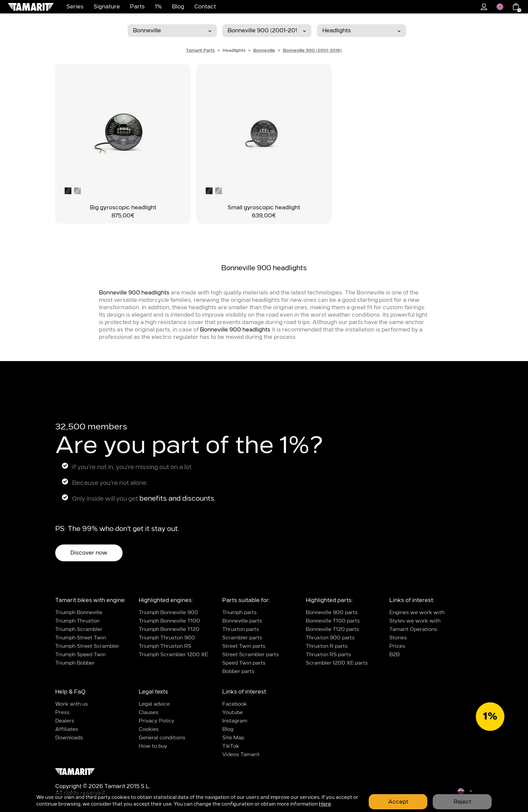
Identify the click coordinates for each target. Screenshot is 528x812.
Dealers (65, 721)
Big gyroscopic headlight (123, 208)
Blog (178, 7)
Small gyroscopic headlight (264, 208)
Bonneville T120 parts (332, 629)
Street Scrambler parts (251, 655)
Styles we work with (415, 621)
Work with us (72, 704)
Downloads (69, 738)
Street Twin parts (244, 646)
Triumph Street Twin (80, 638)
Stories (398, 638)
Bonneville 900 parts (332, 613)
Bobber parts (238, 672)
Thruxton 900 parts (330, 638)
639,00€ (264, 216)
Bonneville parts (242, 621)
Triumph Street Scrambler (87, 646)
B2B (394, 655)
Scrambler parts (242, 638)
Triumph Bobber (75, 663)
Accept (398, 802)
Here (325, 804)
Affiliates (67, 729)
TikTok (231, 746)
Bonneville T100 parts (333, 621)
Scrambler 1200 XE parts (337, 663)
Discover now (89, 553)
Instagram (235, 721)
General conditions (162, 738)
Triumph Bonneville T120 (169, 629)
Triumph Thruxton (77, 621)
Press (62, 713)
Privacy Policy (157, 721)
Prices (397, 646)
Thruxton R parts (327, 646)
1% (158, 7)
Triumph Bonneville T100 (169, 621)
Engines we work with (417, 613)
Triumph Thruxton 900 (167, 638)
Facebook (235, 704)
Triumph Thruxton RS (165, 646)
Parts (137, 7)
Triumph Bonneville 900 (168, 613)
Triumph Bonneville (79, 613)
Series (75, 7)
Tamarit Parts (200, 50)
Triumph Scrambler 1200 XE (173, 655)
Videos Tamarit (241, 755)
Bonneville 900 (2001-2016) (312, 50)
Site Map (233, 738)
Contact (205, 7)
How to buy (153, 746)
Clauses (148, 713)
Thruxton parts (241, 629)
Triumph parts (239, 613)
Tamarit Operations (413, 629)
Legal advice (154, 704)
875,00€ (123, 216)
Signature (107, 7)
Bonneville (264, 50)
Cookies (149, 729)
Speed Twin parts (244, 663)
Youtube (233, 713)
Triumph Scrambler (79, 629)
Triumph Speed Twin (80, 655)
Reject (462, 802)
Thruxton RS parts (328, 655)
